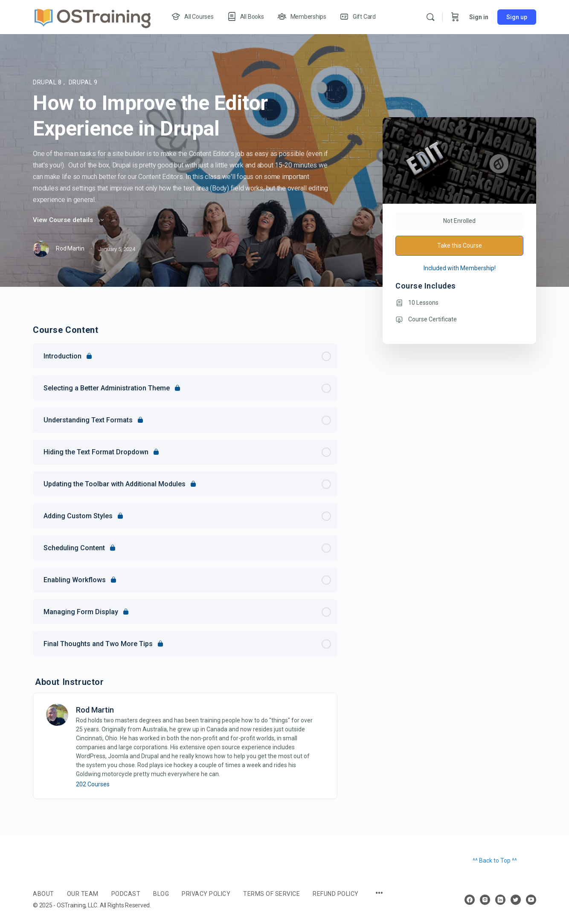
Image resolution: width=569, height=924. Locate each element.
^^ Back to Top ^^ (495, 860)
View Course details (69, 220)
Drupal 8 (48, 82)
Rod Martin (95, 710)
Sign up (517, 17)
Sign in (479, 17)
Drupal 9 (83, 82)
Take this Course (460, 245)
